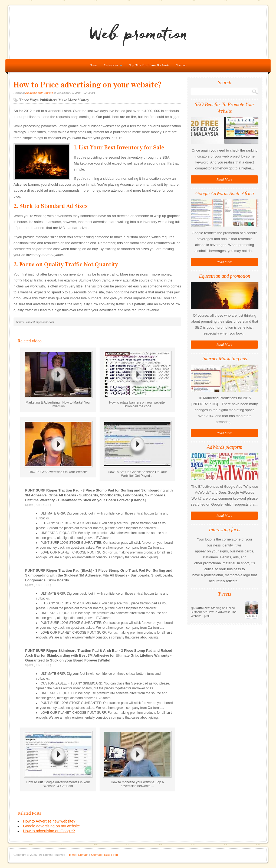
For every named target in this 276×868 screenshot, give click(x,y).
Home (72, 855)
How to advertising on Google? (49, 831)
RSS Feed (111, 855)
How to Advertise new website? (49, 821)
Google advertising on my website (51, 826)
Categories (112, 66)
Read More (224, 179)
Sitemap (181, 65)
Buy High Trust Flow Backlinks (149, 65)
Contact (83, 855)
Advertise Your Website (39, 93)
